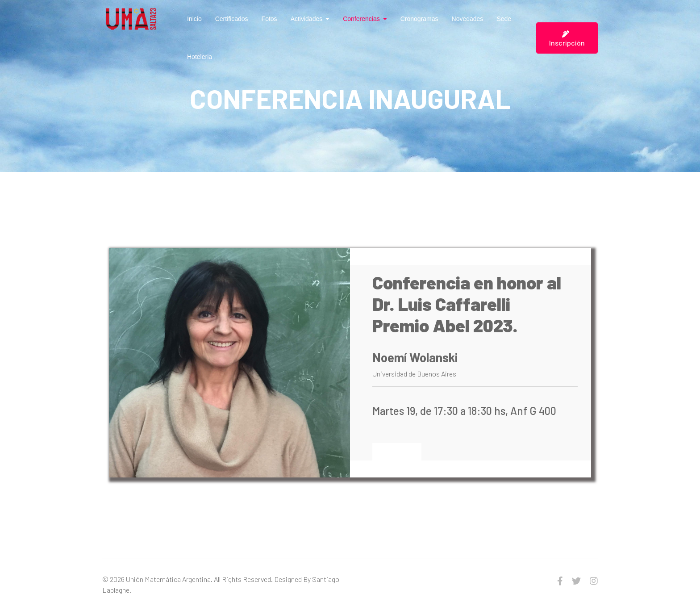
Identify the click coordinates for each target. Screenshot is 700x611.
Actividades (307, 19)
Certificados (232, 19)
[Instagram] (594, 581)
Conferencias (361, 19)
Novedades (468, 19)
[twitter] (576, 581)
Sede (504, 19)
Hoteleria (200, 57)
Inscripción (567, 38)
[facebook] (560, 581)
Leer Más (397, 451)
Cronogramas (419, 19)
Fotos (269, 19)
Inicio (194, 19)
